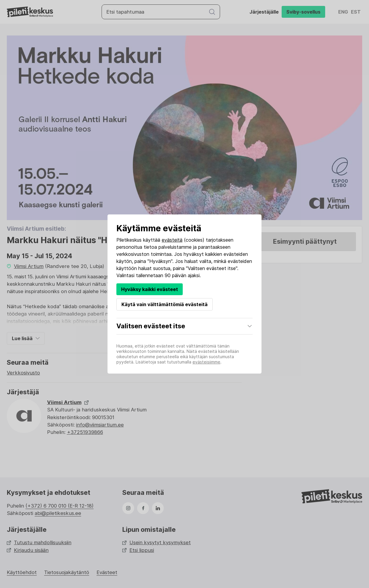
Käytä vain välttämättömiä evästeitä (165, 304)
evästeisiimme (206, 362)
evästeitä (172, 240)
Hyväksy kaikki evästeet (150, 289)
